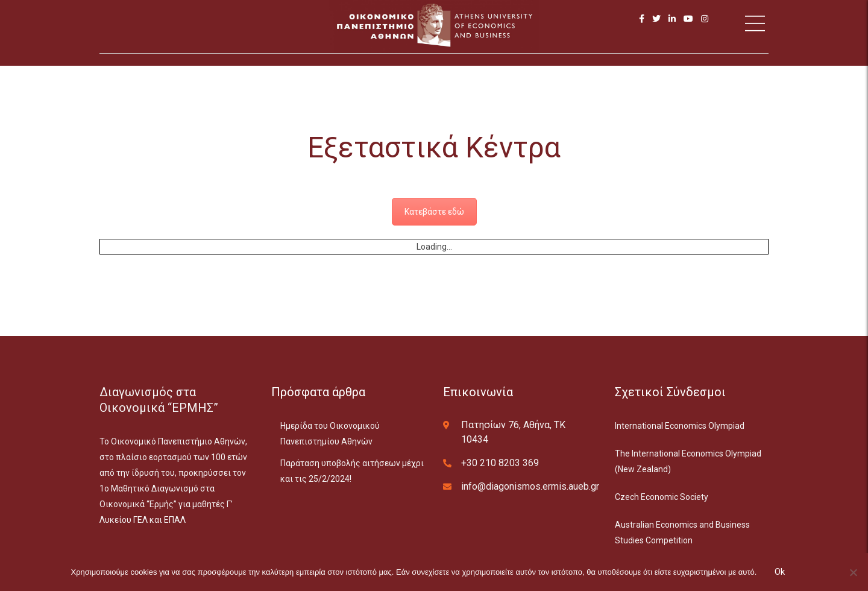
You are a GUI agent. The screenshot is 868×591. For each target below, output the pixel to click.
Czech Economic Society (662, 497)
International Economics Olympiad (680, 426)
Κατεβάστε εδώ (434, 212)
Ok (780, 572)
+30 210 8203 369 (500, 463)
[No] (853, 572)
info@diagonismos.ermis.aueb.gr (530, 486)
